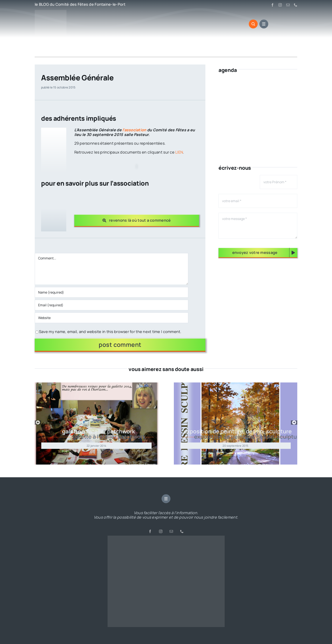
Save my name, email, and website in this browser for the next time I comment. (110, 332)
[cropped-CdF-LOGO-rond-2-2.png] (166, 538)
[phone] (296, 5)
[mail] (288, 5)
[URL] (112, 318)
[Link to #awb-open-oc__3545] (253, 24)
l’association (135, 130)
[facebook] (273, 5)
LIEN (179, 152)
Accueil (40, 49)
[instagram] (280, 5)
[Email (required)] (112, 305)
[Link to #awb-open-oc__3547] (264, 24)
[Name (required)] (112, 292)
